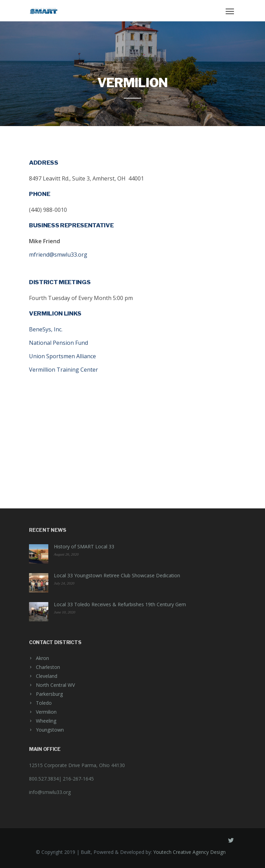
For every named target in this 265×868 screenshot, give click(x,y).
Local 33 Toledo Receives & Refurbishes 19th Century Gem (120, 604)
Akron (42, 658)
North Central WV (55, 685)
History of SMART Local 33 (84, 546)
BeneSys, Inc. (46, 329)
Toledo (44, 703)
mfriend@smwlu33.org (58, 255)
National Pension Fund (58, 343)
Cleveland (47, 676)
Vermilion (46, 712)
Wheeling (46, 721)
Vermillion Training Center (63, 370)
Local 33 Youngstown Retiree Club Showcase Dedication (117, 575)
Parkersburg (49, 694)
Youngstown (50, 730)
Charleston (48, 667)
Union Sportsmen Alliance (62, 356)
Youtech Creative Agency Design (189, 852)
